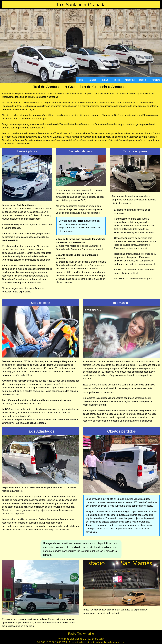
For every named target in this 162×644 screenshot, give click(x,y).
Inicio (80, 80)
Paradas (92, 80)
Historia (116, 80)
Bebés (143, 80)
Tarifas (104, 80)
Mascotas (130, 80)
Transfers (155, 80)
